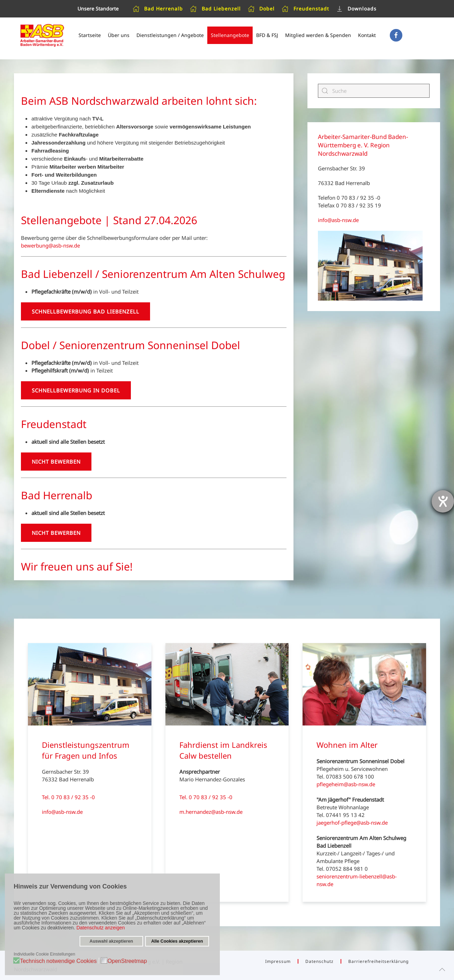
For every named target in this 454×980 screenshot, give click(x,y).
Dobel (261, 9)
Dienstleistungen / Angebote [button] (170, 35)
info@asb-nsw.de (338, 220)
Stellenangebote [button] (230, 35)
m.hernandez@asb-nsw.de (211, 812)
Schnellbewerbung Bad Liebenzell (85, 311)
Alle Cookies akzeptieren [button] (177, 941)
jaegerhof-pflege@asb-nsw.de (352, 823)
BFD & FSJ (267, 35)
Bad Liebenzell (215, 9)
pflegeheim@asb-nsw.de (346, 784)
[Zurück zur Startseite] (42, 35)
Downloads (356, 9)
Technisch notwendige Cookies (59, 960)
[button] (442, 970)
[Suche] (374, 91)
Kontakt (367, 35)
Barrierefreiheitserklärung (378, 961)
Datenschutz (319, 961)
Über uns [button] (119, 35)
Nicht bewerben (56, 462)
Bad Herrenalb (158, 9)
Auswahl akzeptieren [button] (111, 941)
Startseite (90, 35)
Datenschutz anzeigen (101, 928)
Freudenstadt (305, 9)
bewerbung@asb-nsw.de (50, 245)
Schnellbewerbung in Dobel (76, 390)
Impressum (278, 961)
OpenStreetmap (127, 960)
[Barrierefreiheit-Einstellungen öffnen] (443, 501)
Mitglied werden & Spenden (318, 35)
